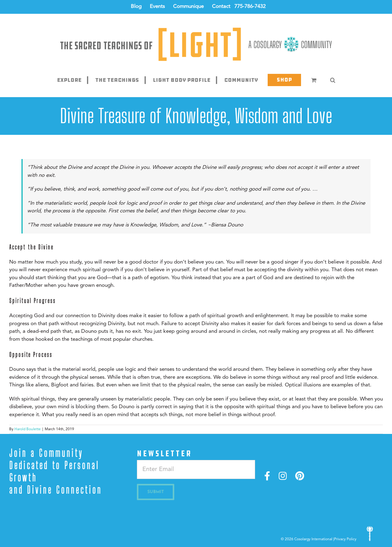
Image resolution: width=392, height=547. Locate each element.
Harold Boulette (28, 429)
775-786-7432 (250, 7)
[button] (333, 80)
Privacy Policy (345, 539)
